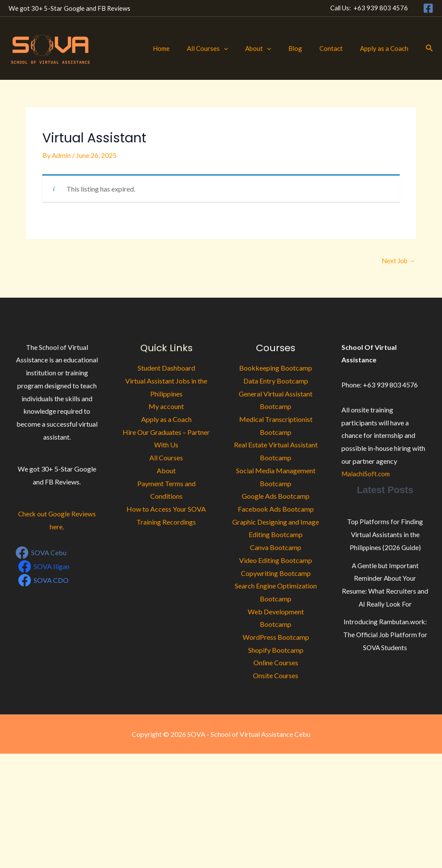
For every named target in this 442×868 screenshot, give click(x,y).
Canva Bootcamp (276, 548)
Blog (306, 48)
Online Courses (276, 663)
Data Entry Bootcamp (276, 381)
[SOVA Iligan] (44, 567)
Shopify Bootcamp (276, 650)
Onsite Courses (276, 676)
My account (166, 407)
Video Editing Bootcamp (276, 561)
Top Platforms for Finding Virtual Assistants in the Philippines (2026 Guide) (385, 535)
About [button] (273, 48)
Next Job (397, 261)
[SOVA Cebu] (41, 553)
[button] (243, 48)
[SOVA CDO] (44, 581)
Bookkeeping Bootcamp (276, 369)
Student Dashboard (166, 369)
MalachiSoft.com (367, 474)
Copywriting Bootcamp (276, 574)
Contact (338, 48)
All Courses (166, 458)
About (166, 471)
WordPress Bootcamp (276, 637)
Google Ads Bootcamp (276, 497)
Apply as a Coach (386, 48)
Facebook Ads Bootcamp (276, 509)
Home (185, 48)
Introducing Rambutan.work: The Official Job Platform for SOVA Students (385, 635)
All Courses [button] (227, 48)
